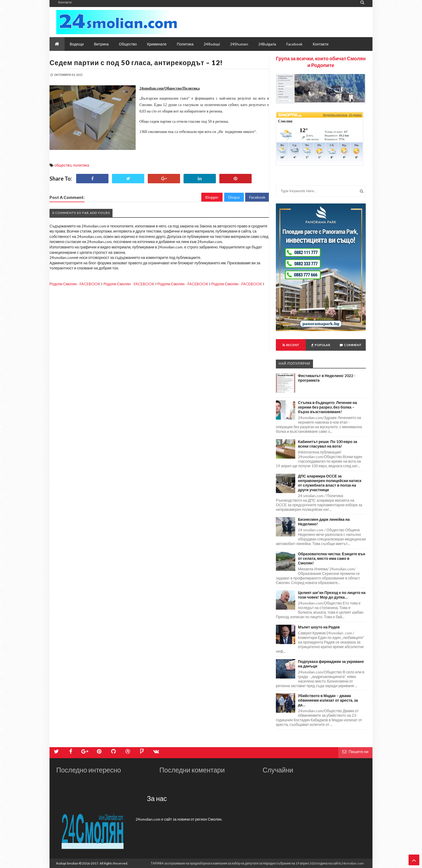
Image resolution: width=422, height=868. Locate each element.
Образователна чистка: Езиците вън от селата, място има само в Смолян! (332, 558)
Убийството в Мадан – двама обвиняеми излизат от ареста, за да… (328, 700)
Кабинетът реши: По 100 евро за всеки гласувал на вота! (328, 444)
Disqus (234, 197)
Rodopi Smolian (67, 863)
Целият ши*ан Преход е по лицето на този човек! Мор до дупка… (332, 595)
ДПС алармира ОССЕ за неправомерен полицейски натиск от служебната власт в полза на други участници (330, 483)
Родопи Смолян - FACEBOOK (75, 284)
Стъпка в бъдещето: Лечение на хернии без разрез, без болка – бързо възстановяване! (327, 407)
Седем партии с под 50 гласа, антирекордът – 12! (136, 62)
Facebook (257, 197)
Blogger (212, 197)
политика (81, 165)
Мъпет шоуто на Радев (319, 627)
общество (63, 165)
